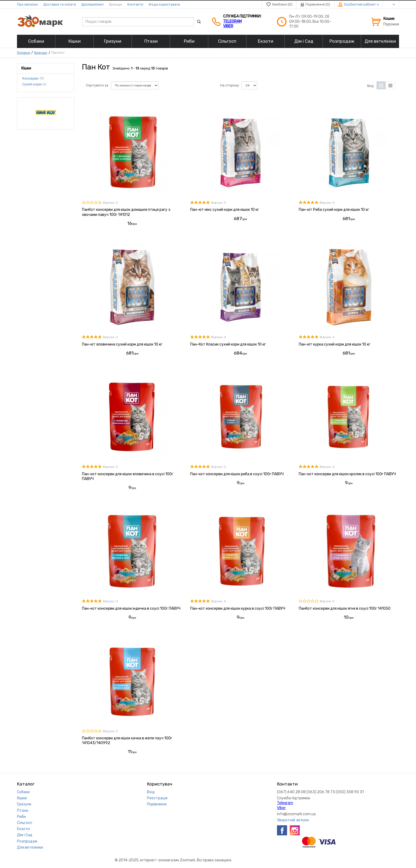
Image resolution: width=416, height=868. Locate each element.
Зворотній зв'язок (293, 820)
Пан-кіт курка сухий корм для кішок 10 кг (335, 344)
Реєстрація (157, 798)
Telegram (232, 21)
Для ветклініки (30, 847)
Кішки (22, 798)
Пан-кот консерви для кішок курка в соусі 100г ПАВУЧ (238, 609)
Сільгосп (25, 823)
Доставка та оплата (60, 4)
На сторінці (230, 85)
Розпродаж (27, 841)
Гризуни (24, 804)
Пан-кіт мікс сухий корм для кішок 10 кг (225, 210)
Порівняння (157, 804)
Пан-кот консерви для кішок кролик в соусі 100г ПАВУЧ (347, 474)
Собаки (23, 792)
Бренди (116, 4)
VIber (228, 26)
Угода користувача (164, 4)
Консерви (31, 78)
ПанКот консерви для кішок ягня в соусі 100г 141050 (345, 609)
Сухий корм (32, 84)
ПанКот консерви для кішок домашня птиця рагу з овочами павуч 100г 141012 (126, 212)
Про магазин (27, 4)
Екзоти (23, 829)
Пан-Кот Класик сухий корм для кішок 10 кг (228, 344)
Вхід (151, 792)
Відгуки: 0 (110, 203)
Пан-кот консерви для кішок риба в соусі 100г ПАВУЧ (237, 474)
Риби (21, 817)
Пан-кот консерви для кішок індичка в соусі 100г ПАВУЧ (131, 609)
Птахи (23, 811)
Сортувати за (97, 85)
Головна (23, 53)
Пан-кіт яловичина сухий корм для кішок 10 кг (122, 344)
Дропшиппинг (92, 4)
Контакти (135, 4)
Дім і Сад (25, 835)
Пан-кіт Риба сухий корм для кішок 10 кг (334, 210)
